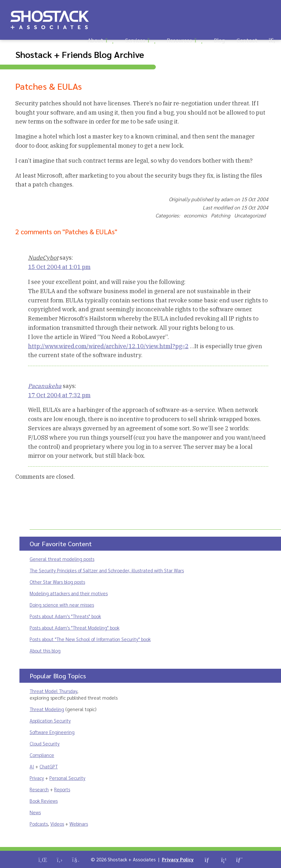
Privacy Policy (178, 859)
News (35, 812)
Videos (57, 824)
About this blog (45, 650)
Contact (247, 40)
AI (32, 766)
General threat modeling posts (62, 559)
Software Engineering (52, 732)
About (95, 40)
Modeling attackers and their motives (69, 593)
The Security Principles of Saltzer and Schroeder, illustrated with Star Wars (107, 570)
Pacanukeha (45, 386)
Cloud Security (45, 743)
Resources (180, 40)
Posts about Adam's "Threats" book (65, 616)
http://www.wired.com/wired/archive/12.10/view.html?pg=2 (108, 346)
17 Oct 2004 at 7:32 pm (59, 395)
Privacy (37, 778)
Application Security (50, 720)
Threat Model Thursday (53, 691)
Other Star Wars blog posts (57, 582)
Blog (220, 40)
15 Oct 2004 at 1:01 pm (59, 267)
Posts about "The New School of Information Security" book (90, 639)
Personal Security (67, 778)
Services (135, 40)
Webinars (79, 824)
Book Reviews (44, 801)
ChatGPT (49, 766)
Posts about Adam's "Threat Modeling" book (75, 628)
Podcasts (39, 824)
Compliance (42, 755)
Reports (62, 789)
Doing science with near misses (62, 605)
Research (39, 789)
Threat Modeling (47, 709)
